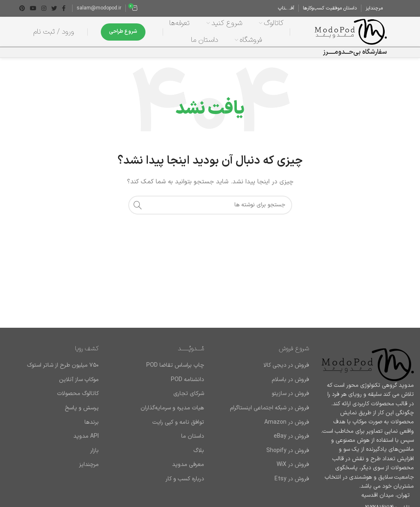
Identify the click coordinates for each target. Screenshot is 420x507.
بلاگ (199, 456)
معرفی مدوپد (188, 470)
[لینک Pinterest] (22, 8)
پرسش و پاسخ (82, 413)
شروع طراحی (123, 33)
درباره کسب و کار (185, 484)
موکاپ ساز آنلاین (79, 385)
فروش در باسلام (290, 385)
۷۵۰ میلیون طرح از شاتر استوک (63, 370)
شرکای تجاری (189, 399)
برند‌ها (92, 427)
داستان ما (193, 441)
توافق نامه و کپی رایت (178, 427)
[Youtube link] (33, 8)
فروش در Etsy (292, 484)
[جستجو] (210, 210)
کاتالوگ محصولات (78, 399)
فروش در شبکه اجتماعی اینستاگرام (269, 413)
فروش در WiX (293, 470)
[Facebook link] (64, 8)
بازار (94, 456)
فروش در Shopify (288, 456)
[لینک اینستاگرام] (44, 8)
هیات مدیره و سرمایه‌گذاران (172, 413)
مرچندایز (89, 470)
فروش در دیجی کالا (286, 370)
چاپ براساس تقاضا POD (175, 370)
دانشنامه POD (187, 385)
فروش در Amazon (287, 427)
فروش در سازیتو (290, 399)
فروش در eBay (291, 441)
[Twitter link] (54, 8)
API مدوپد (86, 441)
